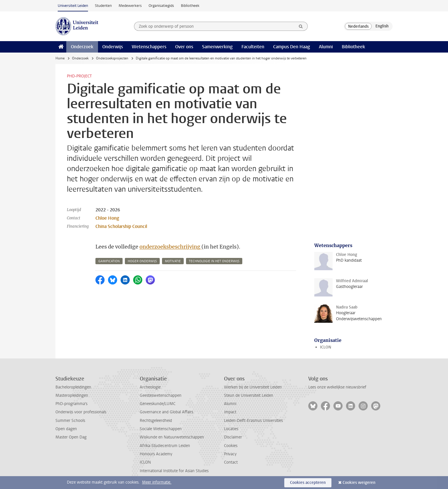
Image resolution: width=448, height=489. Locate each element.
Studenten (103, 6)
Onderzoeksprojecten (112, 58)
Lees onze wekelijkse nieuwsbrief (337, 387)
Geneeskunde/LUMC (158, 404)
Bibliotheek (190, 6)
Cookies (231, 446)
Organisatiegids (161, 6)
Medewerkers (130, 6)
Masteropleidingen (72, 395)
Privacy (230, 454)
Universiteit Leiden (73, 6)
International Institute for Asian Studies (174, 471)
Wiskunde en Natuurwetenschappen (172, 437)
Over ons (184, 47)
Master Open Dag (71, 437)
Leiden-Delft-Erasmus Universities (253, 421)
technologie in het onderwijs (214, 261)
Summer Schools (70, 421)
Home (60, 58)
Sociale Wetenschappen (161, 429)
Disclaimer (233, 437)
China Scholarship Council (121, 226)
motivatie (173, 261)
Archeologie (150, 387)
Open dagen (66, 429)
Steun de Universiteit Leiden (249, 395)
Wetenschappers (149, 47)
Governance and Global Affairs (166, 412)
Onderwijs (113, 47)
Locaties (231, 429)
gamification (109, 261)
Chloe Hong (107, 218)
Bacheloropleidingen (73, 387)
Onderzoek (82, 47)
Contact (231, 462)
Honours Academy (156, 454)
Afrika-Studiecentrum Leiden (165, 446)
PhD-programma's (71, 404)
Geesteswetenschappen (161, 395)
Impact (230, 412)
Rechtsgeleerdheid (156, 421)
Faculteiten (253, 47)
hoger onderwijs (142, 261)
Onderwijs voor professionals (81, 412)
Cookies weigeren (359, 483)
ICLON (326, 347)
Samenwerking (217, 47)
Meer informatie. (157, 482)
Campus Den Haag (292, 47)
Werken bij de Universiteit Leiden (253, 387)
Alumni (326, 47)
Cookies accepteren (308, 483)
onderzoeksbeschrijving (170, 247)
